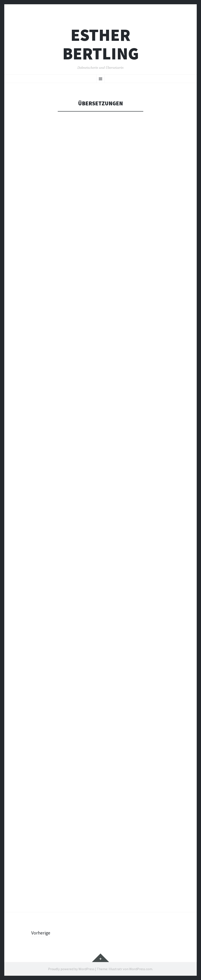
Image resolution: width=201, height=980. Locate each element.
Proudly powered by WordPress (71, 969)
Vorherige (41, 933)
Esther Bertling (101, 44)
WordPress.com (141, 969)
